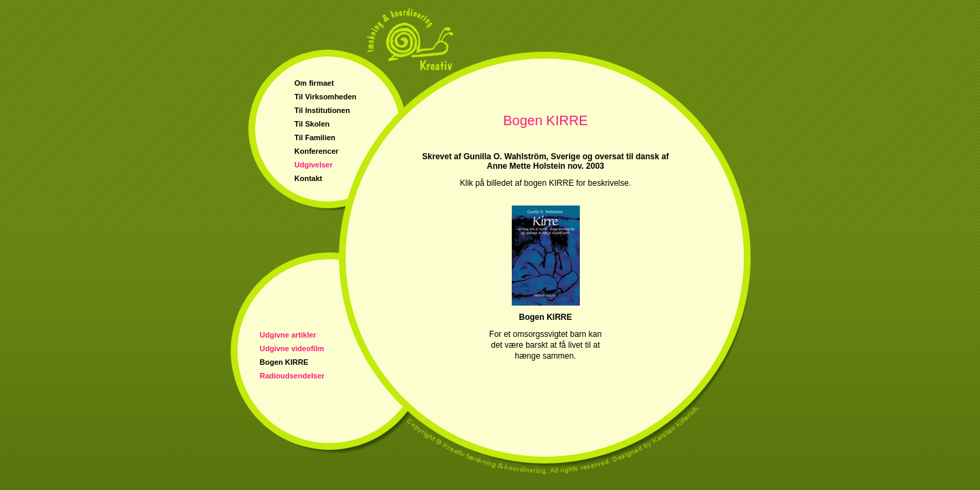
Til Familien (315, 137)
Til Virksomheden (326, 97)
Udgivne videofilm (292, 348)
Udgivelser (314, 165)
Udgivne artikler (288, 335)
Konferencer (317, 151)
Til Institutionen (323, 110)
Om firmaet (314, 83)
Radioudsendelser (292, 376)
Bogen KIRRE (284, 362)
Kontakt (309, 178)
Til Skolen (312, 124)
